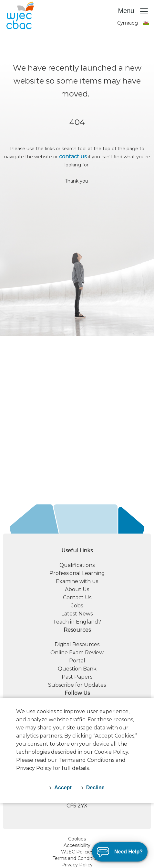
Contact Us (77, 597)
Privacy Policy (77, 865)
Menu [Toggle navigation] (133, 11)
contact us (73, 157)
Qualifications (77, 565)
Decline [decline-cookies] (95, 788)
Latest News (77, 614)
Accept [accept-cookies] (63, 788)
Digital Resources (77, 644)
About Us (77, 589)
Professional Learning (77, 573)
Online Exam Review (77, 653)
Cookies (77, 839)
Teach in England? (77, 622)
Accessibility (77, 845)
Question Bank (77, 669)
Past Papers (77, 677)
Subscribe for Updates (77, 685)
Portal (77, 661)
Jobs (77, 606)
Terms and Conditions (77, 858)
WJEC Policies (77, 852)
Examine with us (77, 581)
